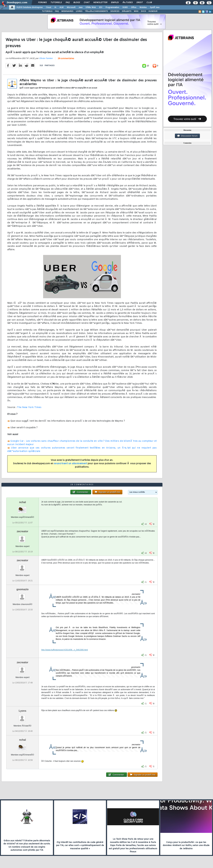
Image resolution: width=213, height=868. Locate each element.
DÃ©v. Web (91, 7)
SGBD (125, 7)
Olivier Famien (46, 58)
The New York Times (29, 407)
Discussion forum (187, 136)
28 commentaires (66, 59)
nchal (23, 502)
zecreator (22, 531)
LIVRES (79, 11)
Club (149, 3)
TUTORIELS (47, 11)
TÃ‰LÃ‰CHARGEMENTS (96, 11)
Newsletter (100, 3)
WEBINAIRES (67, 11)
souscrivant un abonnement (71, 464)
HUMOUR (153, 11)
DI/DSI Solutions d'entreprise (30, 7)
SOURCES (115, 11)
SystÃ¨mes (155, 7)
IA (55, 7)
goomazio (22, 589)
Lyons (23, 711)
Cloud (48, 7)
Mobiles (143, 7)
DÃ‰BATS (127, 11)
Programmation (112, 7)
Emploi (115, 3)
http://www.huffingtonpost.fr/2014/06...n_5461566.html (65, 650)
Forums (42, 3)
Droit (140, 3)
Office (134, 7)
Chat (87, 3)
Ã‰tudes (128, 3)
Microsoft (71, 7)
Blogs (77, 3)
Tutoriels (56, 3)
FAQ (68, 3)
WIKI (136, 11)
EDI (101, 7)
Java (80, 7)
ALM (62, 7)
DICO (143, 11)
